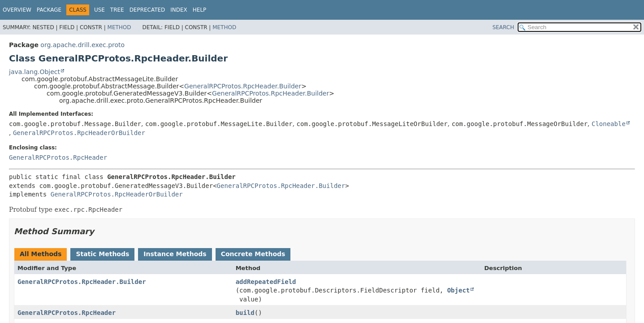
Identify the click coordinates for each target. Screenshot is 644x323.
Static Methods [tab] (102, 254)
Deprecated (147, 10)
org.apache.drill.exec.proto (82, 45)
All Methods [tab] (41, 254)
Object (459, 290)
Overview (17, 10)
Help (200, 10)
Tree (117, 10)
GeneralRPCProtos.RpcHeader (58, 157)
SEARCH (504, 27)
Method (119, 27)
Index (179, 10)
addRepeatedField (266, 282)
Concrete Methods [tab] (253, 254)
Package (49, 10)
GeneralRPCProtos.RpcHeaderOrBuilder (79, 133)
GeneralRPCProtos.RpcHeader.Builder (243, 86)
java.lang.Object (35, 72)
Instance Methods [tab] (175, 254)
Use (99, 10)
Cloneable (609, 124)
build (245, 313)
